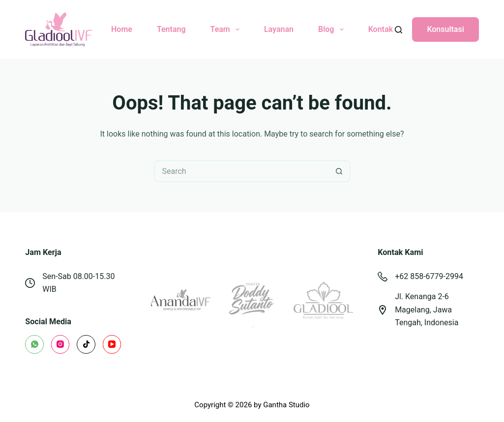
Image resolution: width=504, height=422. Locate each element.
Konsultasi (445, 29)
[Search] (399, 30)
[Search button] (340, 171)
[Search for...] (241, 171)
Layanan (279, 29)
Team (227, 29)
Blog (333, 29)
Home (122, 29)
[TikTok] (86, 344)
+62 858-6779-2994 (429, 276)
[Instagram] (60, 344)
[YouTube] (112, 344)
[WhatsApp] (34, 344)
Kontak (381, 29)
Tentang (171, 29)
